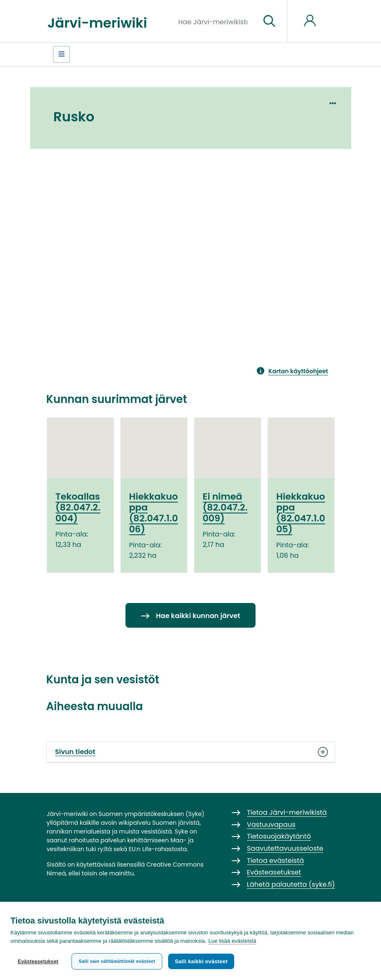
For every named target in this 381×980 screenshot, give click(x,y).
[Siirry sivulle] (269, 21)
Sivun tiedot (191, 752)
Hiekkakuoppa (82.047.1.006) (154, 513)
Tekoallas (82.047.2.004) (78, 508)
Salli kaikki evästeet (201, 961)
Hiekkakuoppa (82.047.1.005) (301, 513)
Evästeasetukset (38, 962)
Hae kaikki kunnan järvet (198, 616)
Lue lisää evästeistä (232, 941)
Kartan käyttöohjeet (298, 371)
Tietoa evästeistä (275, 861)
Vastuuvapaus (271, 825)
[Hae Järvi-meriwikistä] (216, 21)
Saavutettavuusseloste (285, 848)
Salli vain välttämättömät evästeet (117, 961)
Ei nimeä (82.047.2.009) (225, 508)
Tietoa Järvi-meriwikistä (287, 812)
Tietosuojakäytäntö (279, 836)
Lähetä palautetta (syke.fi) (291, 884)
